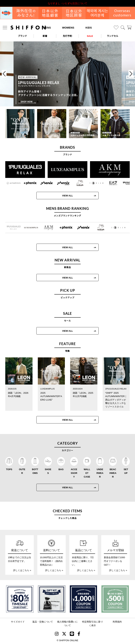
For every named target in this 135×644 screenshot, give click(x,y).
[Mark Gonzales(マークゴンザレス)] (77, 183)
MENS (47, 27)
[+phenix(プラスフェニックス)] (27, 183)
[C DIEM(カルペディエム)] (94, 183)
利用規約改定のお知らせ (67, 3)
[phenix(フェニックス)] (44, 183)
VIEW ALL (65, 195)
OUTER (22, 471)
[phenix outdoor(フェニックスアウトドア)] (61, 183)
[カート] (129, 28)
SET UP (126, 471)
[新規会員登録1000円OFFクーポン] (83, 599)
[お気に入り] (116, 28)
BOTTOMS (35, 471)
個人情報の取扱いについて (67, 623)
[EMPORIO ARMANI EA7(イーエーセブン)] (110, 183)
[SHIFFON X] (64, 634)
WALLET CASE (87, 473)
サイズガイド (18, 622)
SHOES (48, 471)
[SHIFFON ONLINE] (28, 28)
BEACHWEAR (113, 473)
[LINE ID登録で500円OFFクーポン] (115, 599)
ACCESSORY (74, 473)
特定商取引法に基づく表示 (92, 623)
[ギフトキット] (52, 599)
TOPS (9, 469)
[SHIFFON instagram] (57, 634)
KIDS (89, 27)
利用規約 (117, 622)
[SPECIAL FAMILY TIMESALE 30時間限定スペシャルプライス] (20, 599)
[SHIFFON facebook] (79, 634)
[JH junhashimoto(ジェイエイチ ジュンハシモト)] (11, 183)
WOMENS (68, 27)
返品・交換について (43, 622)
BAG (61, 469)
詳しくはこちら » (22, 570)
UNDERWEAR (100, 473)
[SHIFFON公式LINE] (72, 634)
